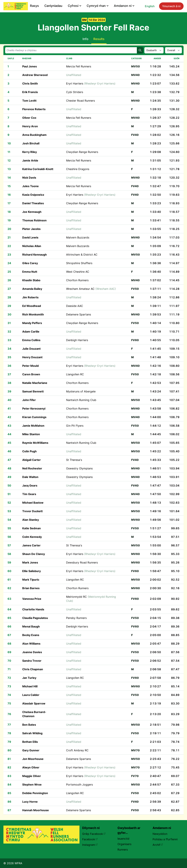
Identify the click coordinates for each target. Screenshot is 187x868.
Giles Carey (30, 263)
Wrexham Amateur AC (91, 289)
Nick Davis (29, 178)
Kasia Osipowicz (33, 195)
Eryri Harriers (91, 83)
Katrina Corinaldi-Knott (38, 169)
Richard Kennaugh (35, 255)
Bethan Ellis (30, 742)
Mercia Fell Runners (79, 66)
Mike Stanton (31, 434)
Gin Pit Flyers (75, 426)
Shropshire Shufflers (79, 263)
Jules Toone (30, 186)
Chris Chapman (33, 669)
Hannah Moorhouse (36, 810)
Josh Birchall (31, 143)
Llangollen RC (75, 374)
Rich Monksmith (33, 314)
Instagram (90, 845)
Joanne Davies (32, 652)
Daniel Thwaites (33, 203)
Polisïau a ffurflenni (165, 839)
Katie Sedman (32, 528)
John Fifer (29, 400)
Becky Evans (31, 635)
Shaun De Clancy (34, 554)
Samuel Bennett (33, 391)
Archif (158, 845)
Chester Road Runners (80, 101)
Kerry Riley (30, 152)
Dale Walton (30, 477)
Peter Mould (30, 366)
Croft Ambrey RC (77, 750)
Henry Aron (30, 126)
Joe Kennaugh (32, 212)
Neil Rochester (32, 468)
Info (85, 39)
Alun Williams (31, 644)
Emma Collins (31, 340)
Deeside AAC (75, 306)
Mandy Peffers (32, 323)
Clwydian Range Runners (82, 152)
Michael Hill (30, 686)
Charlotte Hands (33, 609)
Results (99, 39)
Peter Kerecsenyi (34, 409)
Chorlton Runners (77, 280)
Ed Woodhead (32, 306)
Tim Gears (29, 494)
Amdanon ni (124, 6)
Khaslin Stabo (31, 280)
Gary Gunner (31, 750)
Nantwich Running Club (81, 400)
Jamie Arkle (30, 160)
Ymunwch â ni (171, 6)
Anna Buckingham (34, 135)
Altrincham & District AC (82, 255)
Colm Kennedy (32, 537)
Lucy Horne (30, 802)
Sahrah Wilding (32, 733)
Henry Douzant (32, 357)
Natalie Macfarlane (35, 383)
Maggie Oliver (32, 776)
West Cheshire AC (78, 272)
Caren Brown (31, 374)
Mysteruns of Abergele (81, 391)
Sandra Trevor (32, 661)
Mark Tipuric (31, 580)
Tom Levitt (29, 101)
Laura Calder (31, 695)
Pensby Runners (76, 618)
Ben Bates (29, 725)
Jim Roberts (30, 297)
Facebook (90, 839)
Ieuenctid (123, 839)
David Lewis (30, 237)
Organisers (124, 844)
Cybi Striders (75, 92)
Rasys (34, 6)
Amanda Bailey (32, 289)
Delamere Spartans (79, 314)
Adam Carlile (31, 332)
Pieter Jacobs (31, 229)
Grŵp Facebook (94, 834)
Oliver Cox (29, 118)
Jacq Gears (30, 485)
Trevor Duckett (32, 511)
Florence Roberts (34, 109)
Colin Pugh (29, 451)
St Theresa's (74, 460)
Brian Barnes (31, 588)
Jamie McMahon (33, 426)
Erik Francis (30, 92)
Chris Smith (30, 83)
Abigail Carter (32, 460)
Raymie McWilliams (35, 443)
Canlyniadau (53, 6)
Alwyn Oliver (31, 767)
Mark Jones (30, 562)
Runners (123, 850)
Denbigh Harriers (77, 340)
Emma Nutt (30, 272)
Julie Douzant (31, 349)
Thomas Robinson (34, 220)
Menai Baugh (31, 626)
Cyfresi (74, 6)
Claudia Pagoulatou (35, 618)
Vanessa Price (32, 599)
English (150, 6)
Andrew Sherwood (35, 75)
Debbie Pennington (35, 793)
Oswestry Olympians (79, 468)
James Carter (31, 545)
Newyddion (160, 834)
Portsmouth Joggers (79, 785)
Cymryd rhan (98, 6)
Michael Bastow (33, 503)
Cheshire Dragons (78, 169)
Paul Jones (30, 66)
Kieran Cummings (34, 417)
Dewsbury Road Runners (82, 562)
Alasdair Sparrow (34, 703)
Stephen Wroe (32, 785)
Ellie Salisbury (32, 571)
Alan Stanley (31, 520)
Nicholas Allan (32, 246)
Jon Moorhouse (33, 759)
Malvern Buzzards (78, 237)
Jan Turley (29, 678)
